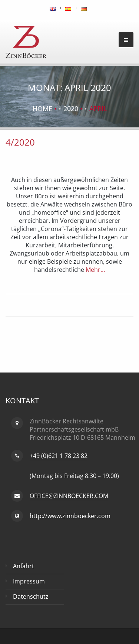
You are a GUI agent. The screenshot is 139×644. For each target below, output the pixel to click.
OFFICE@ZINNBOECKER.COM (69, 496)
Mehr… (95, 270)
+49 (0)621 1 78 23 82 (59, 456)
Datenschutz (31, 596)
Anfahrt (24, 566)
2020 (71, 108)
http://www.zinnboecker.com (70, 516)
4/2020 (20, 142)
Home (42, 108)
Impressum (29, 581)
